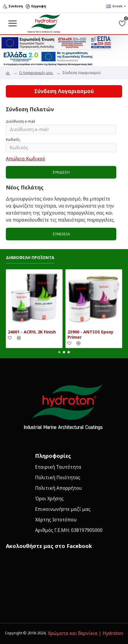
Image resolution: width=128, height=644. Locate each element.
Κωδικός (13, 139)
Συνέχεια (61, 234)
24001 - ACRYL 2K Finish (32, 332)
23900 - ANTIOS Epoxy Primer (90, 335)
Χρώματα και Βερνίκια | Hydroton (85, 633)
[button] (59, 352)
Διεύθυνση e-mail (20, 121)
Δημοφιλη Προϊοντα (30, 258)
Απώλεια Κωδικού (25, 159)
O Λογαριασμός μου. (36, 73)
